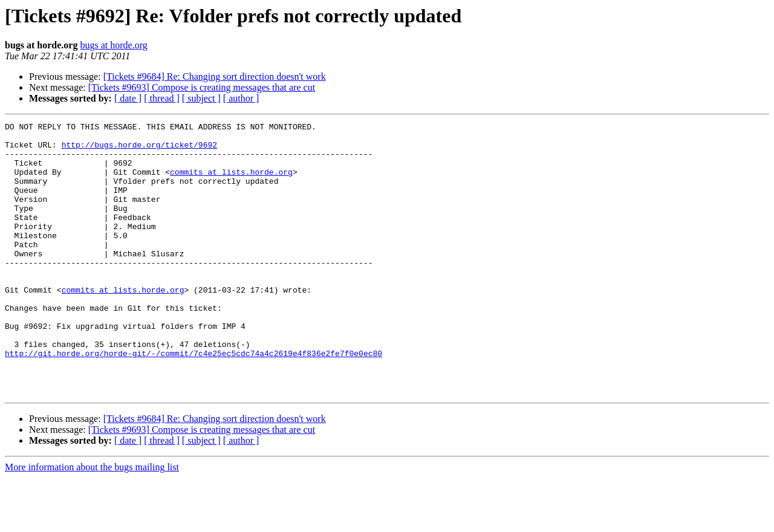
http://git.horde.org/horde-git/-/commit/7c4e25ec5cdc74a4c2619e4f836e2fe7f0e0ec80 (193, 400)
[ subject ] (201, 98)
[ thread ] (162, 98)
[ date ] (128, 98)
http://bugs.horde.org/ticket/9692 (139, 150)
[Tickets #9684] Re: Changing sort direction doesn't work (215, 76)
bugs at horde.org (113, 45)
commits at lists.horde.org (231, 183)
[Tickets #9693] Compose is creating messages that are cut (202, 87)
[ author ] (241, 98)
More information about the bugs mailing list (92, 521)
